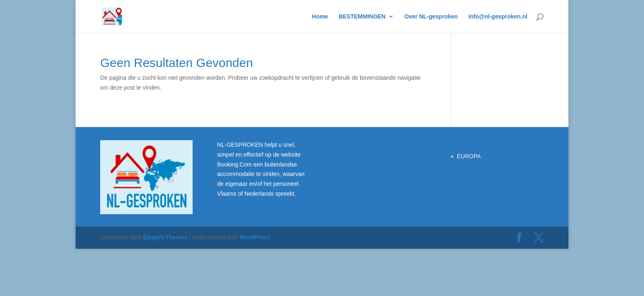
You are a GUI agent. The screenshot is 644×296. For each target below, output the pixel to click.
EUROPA (469, 156)
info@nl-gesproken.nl (498, 17)
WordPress (255, 237)
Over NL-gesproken (431, 17)
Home (320, 17)
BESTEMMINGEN (362, 17)
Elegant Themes (165, 237)
